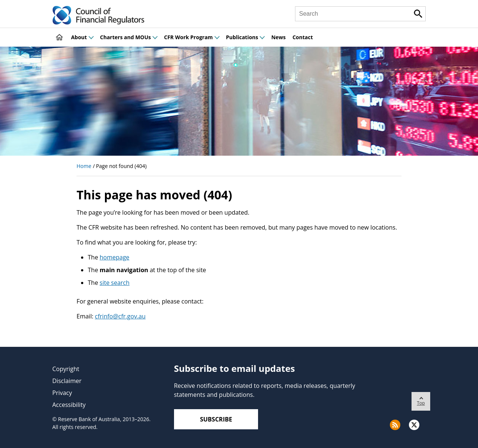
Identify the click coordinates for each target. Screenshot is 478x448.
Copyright (66, 369)
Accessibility (69, 405)
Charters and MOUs (129, 37)
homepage (115, 257)
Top (421, 399)
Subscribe (216, 419)
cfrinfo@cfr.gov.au (120, 316)
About (82, 37)
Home (84, 166)
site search (115, 283)
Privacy (62, 393)
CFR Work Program (192, 37)
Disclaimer (67, 381)
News (278, 37)
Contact (303, 37)
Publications (245, 37)
